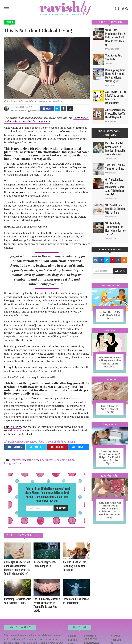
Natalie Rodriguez (111, 121)
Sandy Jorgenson (17, 107)
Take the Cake (110, 476)
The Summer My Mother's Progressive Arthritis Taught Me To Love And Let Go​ (47, 605)
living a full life (13, 463)
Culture (74, 640)
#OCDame (110, 379)
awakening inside (64, 460)
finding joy (46, 460)
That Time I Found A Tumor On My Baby (115, 167)
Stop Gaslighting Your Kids (114, 57)
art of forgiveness (19, 192)
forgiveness (18, 460)
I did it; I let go (13, 427)
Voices (10, 22)
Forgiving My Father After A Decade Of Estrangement (46, 120)
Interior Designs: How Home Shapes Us (45, 564)
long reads (110, 424)
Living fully (11, 367)
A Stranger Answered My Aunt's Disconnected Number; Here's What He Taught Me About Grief (17, 568)
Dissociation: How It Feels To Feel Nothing (76, 601)
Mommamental (110, 285)
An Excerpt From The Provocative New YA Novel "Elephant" (115, 114)
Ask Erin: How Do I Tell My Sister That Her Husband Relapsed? (110, 362)
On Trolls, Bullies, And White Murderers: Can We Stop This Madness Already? (115, 187)
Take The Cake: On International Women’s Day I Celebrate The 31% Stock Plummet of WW (110, 510)
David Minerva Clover (112, 49)
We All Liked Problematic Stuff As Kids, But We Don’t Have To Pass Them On (116, 37)
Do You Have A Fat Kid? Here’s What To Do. (110, 315)
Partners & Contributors (90, 637)
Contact (116, 636)
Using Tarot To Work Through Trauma (110, 409)
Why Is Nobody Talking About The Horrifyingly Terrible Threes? (115, 229)
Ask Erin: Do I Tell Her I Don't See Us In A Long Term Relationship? (116, 97)
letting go (33, 460)
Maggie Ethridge (110, 85)
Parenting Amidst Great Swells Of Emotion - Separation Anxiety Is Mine (116, 149)
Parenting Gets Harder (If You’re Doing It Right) (17, 601)
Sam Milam (109, 63)
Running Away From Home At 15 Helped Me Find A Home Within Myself (115, 76)
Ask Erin (110, 331)
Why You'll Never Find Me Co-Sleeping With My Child (115, 209)
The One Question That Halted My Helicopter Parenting (75, 566)
